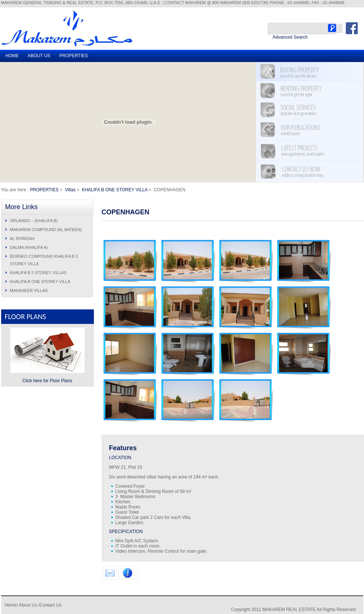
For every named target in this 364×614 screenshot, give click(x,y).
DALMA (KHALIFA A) (29, 247)
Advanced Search (290, 37)
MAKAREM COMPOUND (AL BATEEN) (46, 230)
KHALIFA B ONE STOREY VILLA (114, 190)
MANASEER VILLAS (29, 290)
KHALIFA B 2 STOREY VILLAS (38, 273)
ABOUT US (39, 56)
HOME (12, 56)
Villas (70, 190)
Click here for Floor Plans (47, 381)
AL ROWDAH (22, 238)
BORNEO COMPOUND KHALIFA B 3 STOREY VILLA (44, 260)
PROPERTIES (74, 56)
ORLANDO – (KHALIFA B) (34, 221)
